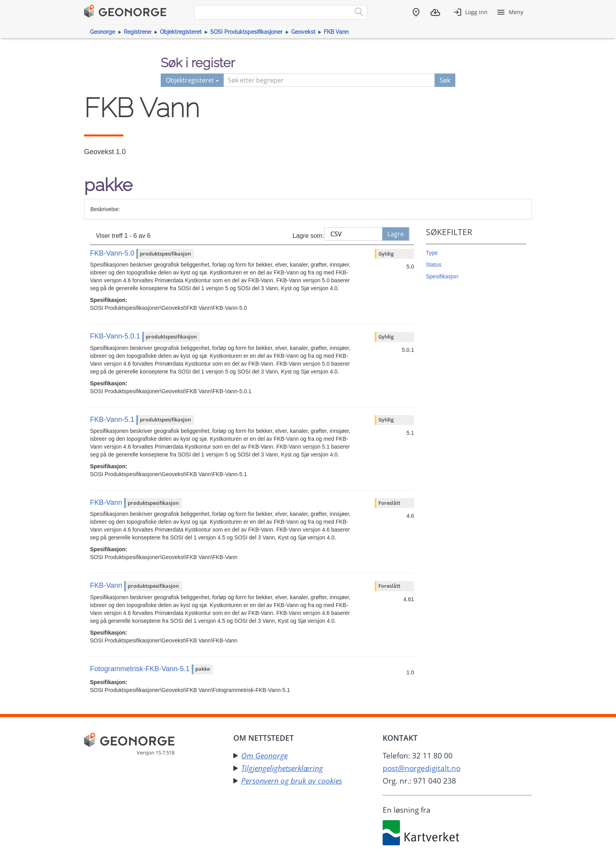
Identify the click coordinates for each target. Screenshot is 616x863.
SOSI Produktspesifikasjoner (246, 32)
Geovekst (303, 32)
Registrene (137, 32)
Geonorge (103, 32)
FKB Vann (336, 32)
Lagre (396, 234)
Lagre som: (308, 236)
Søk (445, 80)
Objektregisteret (181, 32)
